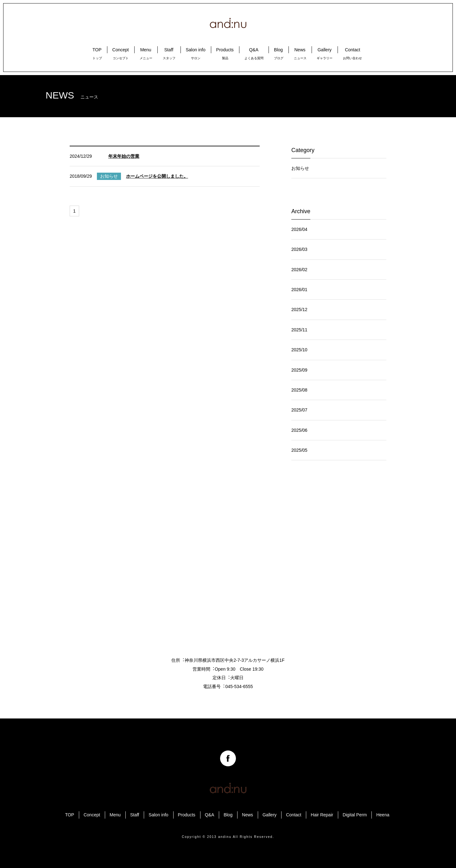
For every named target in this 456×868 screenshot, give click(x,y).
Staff (135, 815)
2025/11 (299, 330)
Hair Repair (322, 815)
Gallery (269, 815)
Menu (115, 815)
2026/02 (299, 270)
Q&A (210, 815)
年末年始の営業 (124, 156)
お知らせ (300, 168)
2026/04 (299, 229)
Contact (294, 815)
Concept (92, 815)
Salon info (158, 815)
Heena (383, 815)
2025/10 (299, 350)
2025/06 (299, 430)
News (247, 815)
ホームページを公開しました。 (157, 176)
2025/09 (299, 370)
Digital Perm (355, 815)
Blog (228, 815)
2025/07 (299, 410)
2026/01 (299, 290)
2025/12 (299, 310)
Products (187, 815)
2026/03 (299, 249)
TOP (70, 815)
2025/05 (299, 450)
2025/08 (299, 390)
